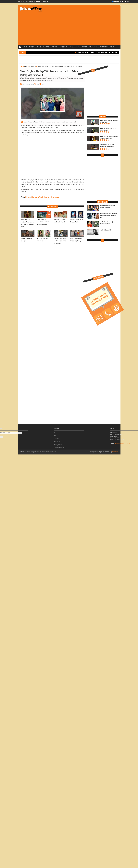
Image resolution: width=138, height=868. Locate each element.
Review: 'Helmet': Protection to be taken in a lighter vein (109, 121)
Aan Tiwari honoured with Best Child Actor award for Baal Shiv (98, 52)
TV (55, 431)
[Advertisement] (19, 158)
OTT (55, 434)
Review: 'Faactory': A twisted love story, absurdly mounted (108, 129)
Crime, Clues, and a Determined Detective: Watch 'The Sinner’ (43, 222)
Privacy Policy (58, 443)
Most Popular (102, 202)
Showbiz (34, 197)
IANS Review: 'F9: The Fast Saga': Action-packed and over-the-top (107, 145)
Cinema (28, 197)
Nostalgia (84, 47)
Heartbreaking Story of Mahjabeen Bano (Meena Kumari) (108, 223)
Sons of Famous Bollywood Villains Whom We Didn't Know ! (107, 206)
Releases (32, 47)
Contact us (57, 440)
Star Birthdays (104, 47)
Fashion (47, 197)
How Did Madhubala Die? (105, 230)
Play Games (46, 47)
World (72, 47)
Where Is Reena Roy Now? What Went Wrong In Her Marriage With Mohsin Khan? (108, 216)
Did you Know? (93, 47)
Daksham (115, 452)
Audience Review (59, 446)
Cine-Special (55, 197)
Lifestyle (41, 197)
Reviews (39, 47)
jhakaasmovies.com (51, 452)
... (21, 195)
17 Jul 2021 (32, 67)
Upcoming (54, 47)
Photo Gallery (63, 47)
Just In (112, 47)
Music (78, 47)
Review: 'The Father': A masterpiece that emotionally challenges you (109, 137)
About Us (56, 437)
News (25, 47)
